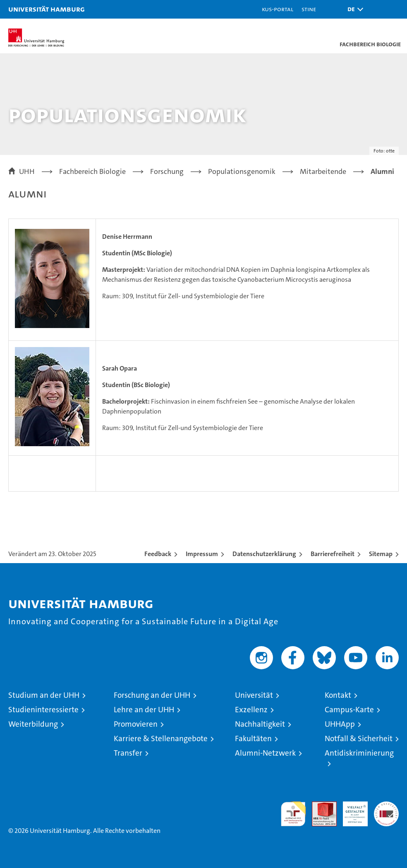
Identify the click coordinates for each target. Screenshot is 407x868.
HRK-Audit (351, 810)
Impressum (202, 554)
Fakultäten (253, 738)
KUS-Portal (278, 9)
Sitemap (381, 554)
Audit (320, 806)
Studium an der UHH (44, 695)
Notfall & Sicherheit (359, 738)
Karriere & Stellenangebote (161, 738)
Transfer (128, 753)
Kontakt (338, 695)
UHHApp (340, 724)
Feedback (158, 554)
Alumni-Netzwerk (265, 753)
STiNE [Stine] (309, 9)
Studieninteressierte (43, 710)
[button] (353, 9)
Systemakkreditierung (386, 806)
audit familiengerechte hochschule (293, 814)
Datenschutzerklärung (264, 554)
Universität (254, 695)
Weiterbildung (33, 724)
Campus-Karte (349, 710)
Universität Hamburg (47, 9)
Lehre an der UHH (144, 710)
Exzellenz (251, 710)
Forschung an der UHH (152, 695)
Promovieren (136, 724)
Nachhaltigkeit (260, 724)
